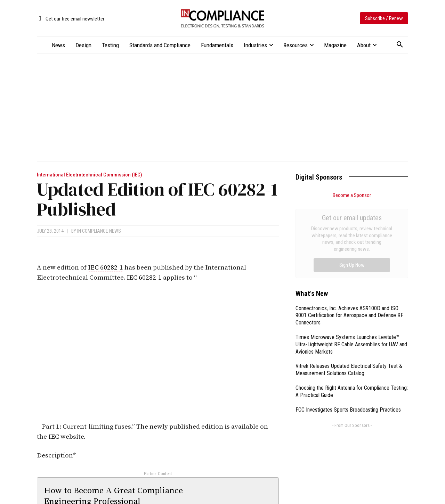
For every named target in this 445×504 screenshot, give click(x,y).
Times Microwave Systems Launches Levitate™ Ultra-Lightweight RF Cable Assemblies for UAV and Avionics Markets (351, 266)
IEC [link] (54, 437)
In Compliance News (99, 231)
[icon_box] (71, 19)
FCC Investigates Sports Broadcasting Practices (348, 332)
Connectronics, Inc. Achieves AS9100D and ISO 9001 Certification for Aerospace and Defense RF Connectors (349, 237)
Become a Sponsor (352, 195)
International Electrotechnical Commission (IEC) (90, 175)
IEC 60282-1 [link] (106, 268)
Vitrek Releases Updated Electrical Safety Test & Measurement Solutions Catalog (349, 291)
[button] (400, 45)
